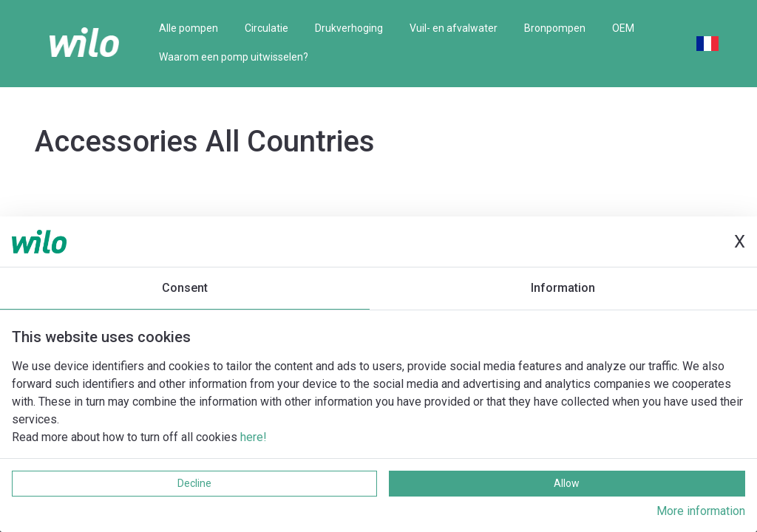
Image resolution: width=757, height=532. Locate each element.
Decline (194, 483)
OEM (623, 28)
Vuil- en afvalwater (454, 28)
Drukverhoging (349, 28)
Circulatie (267, 28)
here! (254, 437)
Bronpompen (555, 28)
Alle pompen (189, 28)
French (707, 44)
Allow (567, 483)
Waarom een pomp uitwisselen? (234, 57)
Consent (185, 288)
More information (701, 511)
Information (563, 288)
